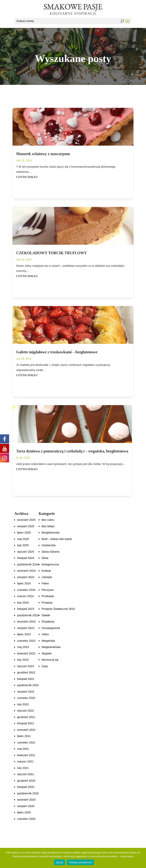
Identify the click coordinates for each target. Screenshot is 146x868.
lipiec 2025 (24, 532)
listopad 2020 (26, 787)
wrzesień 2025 (26, 520)
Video (45, 634)
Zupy (45, 666)
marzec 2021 (25, 761)
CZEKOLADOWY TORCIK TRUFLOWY (52, 253)
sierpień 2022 (26, 692)
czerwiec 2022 (26, 698)
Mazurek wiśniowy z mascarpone (43, 154)
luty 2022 (23, 704)
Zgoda (60, 862)
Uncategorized (51, 628)
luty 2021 (23, 768)
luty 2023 (23, 660)
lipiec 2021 (24, 736)
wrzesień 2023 (26, 621)
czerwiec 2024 (26, 590)
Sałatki (46, 615)
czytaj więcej (127, 856)
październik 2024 (28, 564)
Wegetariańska (51, 647)
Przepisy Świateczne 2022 (58, 609)
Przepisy (47, 602)
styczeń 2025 (25, 552)
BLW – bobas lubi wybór (57, 539)
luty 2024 (23, 602)
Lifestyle (47, 577)
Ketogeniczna (50, 564)
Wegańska (48, 641)
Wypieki (47, 653)
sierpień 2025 (26, 526)
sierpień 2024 (26, 577)
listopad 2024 (26, 558)
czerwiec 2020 (26, 819)
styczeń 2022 (25, 711)
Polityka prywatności (81, 862)
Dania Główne (51, 552)
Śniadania (48, 621)
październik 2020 (28, 793)
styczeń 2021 (25, 774)
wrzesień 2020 (26, 800)
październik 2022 (28, 685)
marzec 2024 (25, 596)
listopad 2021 (26, 723)
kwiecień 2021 (26, 755)
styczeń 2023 (25, 666)
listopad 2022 (26, 679)
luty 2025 (23, 545)
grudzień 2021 (26, 717)
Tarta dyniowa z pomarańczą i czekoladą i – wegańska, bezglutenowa (72, 451)
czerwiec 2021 (26, 742)
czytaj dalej (27, 177)
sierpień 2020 (26, 806)
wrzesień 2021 (26, 730)
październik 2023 (28, 615)
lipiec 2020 (24, 812)
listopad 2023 (26, 609)
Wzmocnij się (50, 660)
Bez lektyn (48, 526)
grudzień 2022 (26, 672)
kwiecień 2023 (26, 653)
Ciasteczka (49, 545)
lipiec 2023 (24, 634)
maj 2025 (23, 539)
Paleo (45, 583)
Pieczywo (48, 590)
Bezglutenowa (51, 532)
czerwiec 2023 (26, 641)
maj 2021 (23, 749)
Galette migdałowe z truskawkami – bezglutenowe (57, 352)
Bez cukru (48, 520)
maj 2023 (23, 647)
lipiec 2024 (24, 583)
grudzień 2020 (26, 781)
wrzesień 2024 (26, 571)
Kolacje (46, 571)
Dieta (45, 558)
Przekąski (48, 596)
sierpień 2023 (26, 628)
